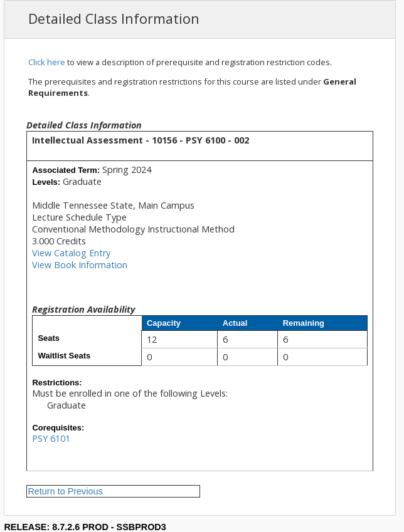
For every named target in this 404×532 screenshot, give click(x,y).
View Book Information (80, 265)
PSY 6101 (51, 438)
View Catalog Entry (71, 253)
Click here (47, 62)
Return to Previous (65, 491)
